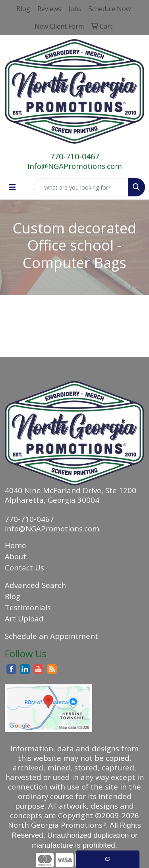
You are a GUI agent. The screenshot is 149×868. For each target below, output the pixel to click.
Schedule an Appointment (51, 636)
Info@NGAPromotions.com (75, 166)
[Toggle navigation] (12, 187)
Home (15, 545)
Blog (13, 596)
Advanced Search (35, 585)
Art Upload (24, 618)
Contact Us (24, 567)
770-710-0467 (75, 156)
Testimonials (28, 607)
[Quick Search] (81, 187)
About (15, 556)
